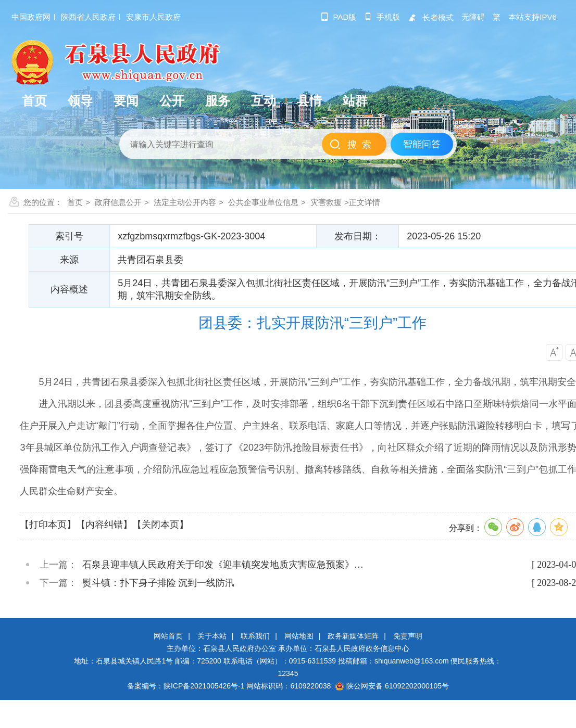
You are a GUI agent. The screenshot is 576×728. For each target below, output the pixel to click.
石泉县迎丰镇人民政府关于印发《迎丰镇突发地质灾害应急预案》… (223, 565)
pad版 (339, 17)
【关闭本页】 (160, 525)
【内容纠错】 (104, 525)
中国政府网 (31, 17)
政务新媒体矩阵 (353, 636)
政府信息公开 (118, 202)
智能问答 (422, 144)
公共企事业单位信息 (263, 202)
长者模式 (431, 17)
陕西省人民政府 (88, 17)
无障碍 (473, 17)
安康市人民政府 (153, 17)
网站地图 (299, 636)
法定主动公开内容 (185, 202)
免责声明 (408, 636)
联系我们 (255, 636)
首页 (75, 202)
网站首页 (168, 636)
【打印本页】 (48, 525)
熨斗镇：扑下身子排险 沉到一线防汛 (159, 583)
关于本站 (212, 636)
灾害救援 (326, 202)
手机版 (382, 17)
